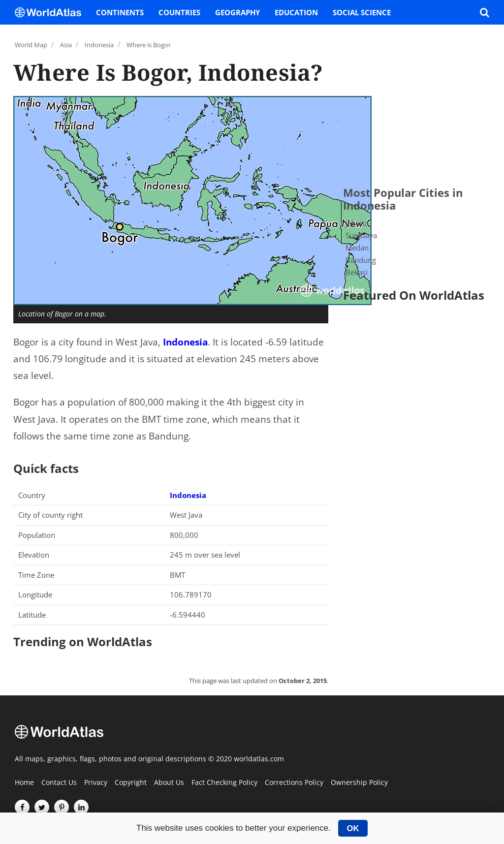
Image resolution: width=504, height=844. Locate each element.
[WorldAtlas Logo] (52, 12)
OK (353, 828)
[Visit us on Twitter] (42, 807)
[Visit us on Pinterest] (62, 807)
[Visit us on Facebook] (22, 807)
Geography (237, 12)
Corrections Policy (294, 783)
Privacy (96, 783)
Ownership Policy (359, 783)
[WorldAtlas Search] (484, 12)
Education (296, 12)
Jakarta (357, 223)
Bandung (361, 260)
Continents (120, 12)
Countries (179, 12)
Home (24, 783)
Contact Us (59, 783)
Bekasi (357, 272)
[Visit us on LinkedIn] (81, 807)
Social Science (362, 12)
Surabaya (361, 235)
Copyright (131, 783)
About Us (169, 783)
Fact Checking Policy (224, 783)
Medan (357, 248)
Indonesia (185, 342)
